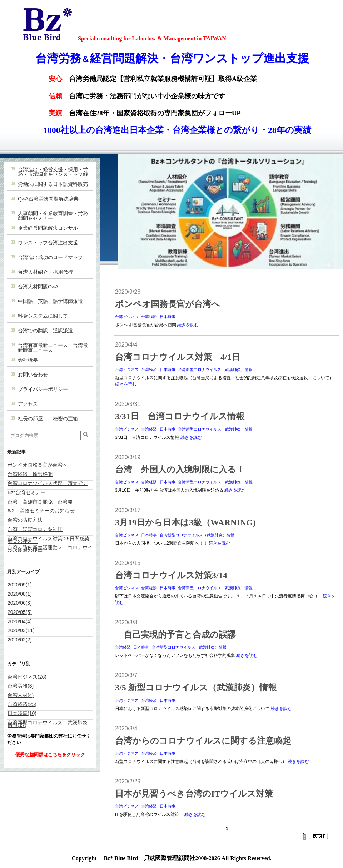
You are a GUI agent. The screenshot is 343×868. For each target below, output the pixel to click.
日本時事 (168, 317)
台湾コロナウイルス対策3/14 (171, 575)
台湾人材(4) (21, 695)
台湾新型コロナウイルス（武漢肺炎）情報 (215, 369)
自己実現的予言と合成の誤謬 (175, 635)
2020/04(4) (20, 621)
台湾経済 (149, 317)
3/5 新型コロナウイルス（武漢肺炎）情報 (196, 688)
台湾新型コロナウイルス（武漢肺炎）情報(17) (50, 724)
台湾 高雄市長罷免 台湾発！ (43, 502)
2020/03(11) (21, 630)
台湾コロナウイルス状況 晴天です (48, 483)
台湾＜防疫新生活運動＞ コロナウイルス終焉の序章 (50, 549)
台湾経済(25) (22, 704)
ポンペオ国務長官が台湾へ (38, 465)
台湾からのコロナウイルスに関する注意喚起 (203, 741)
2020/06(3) (20, 603)
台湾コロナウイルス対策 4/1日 (178, 357)
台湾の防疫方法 (25, 520)
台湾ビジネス (127, 317)
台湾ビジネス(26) (27, 677)
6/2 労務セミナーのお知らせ (41, 511)
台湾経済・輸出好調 (30, 474)
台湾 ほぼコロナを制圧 (35, 529)
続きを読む (188, 325)
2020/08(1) (20, 594)
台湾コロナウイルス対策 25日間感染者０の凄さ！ (49, 540)
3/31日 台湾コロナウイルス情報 (180, 416)
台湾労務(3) (21, 686)
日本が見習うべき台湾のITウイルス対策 (194, 794)
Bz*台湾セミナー (26, 492)
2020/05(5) (20, 612)
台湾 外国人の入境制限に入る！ (180, 470)
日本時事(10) (22, 713)
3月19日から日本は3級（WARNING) (185, 522)
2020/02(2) (20, 640)
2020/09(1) (20, 585)
